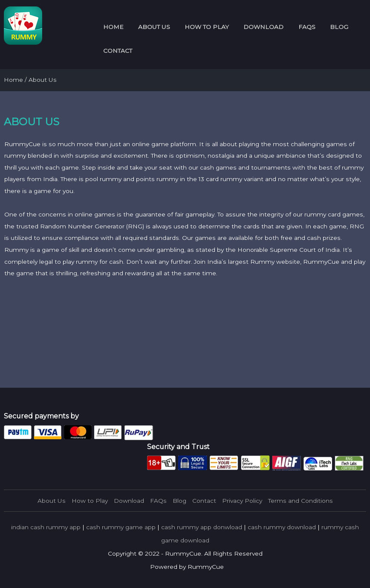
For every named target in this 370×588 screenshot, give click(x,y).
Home (113, 27)
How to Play (207, 27)
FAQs (307, 27)
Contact (118, 51)
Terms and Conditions (301, 501)
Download (263, 27)
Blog (339, 27)
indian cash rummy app (46, 527)
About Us (154, 27)
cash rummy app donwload (202, 527)
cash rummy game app (121, 527)
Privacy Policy (242, 501)
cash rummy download (282, 527)
